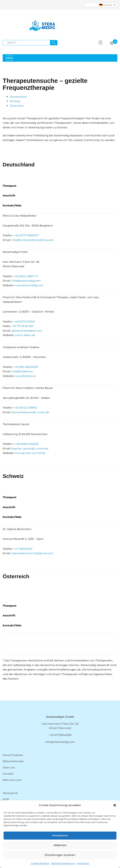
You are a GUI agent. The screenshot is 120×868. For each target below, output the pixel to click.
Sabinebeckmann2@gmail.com (32, 553)
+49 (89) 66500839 (26, 367)
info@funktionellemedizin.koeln (33, 240)
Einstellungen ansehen (60, 855)
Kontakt (8, 774)
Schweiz (15, 101)
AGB (6, 799)
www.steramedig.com (29, 285)
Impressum (83, 863)
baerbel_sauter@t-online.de (30, 448)
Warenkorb (10, 793)
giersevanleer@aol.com (27, 331)
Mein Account (12, 780)
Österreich (17, 106)
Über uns (9, 767)
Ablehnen (60, 845)
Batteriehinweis (13, 761)
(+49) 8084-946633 (26, 444)
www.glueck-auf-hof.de (30, 453)
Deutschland (18, 97)
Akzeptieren (60, 835)
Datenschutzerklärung (63, 863)
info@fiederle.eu (22, 371)
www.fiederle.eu (25, 376)
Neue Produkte (13, 755)
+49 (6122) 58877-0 (26, 276)
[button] (115, 805)
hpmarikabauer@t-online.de (30, 412)
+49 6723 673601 (24, 322)
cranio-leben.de (25, 335)
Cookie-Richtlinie (40, 863)
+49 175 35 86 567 (22, 326)
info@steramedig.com (26, 281)
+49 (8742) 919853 (25, 408)
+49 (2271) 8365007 (26, 235)
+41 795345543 (23, 549)
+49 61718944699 (60, 735)
